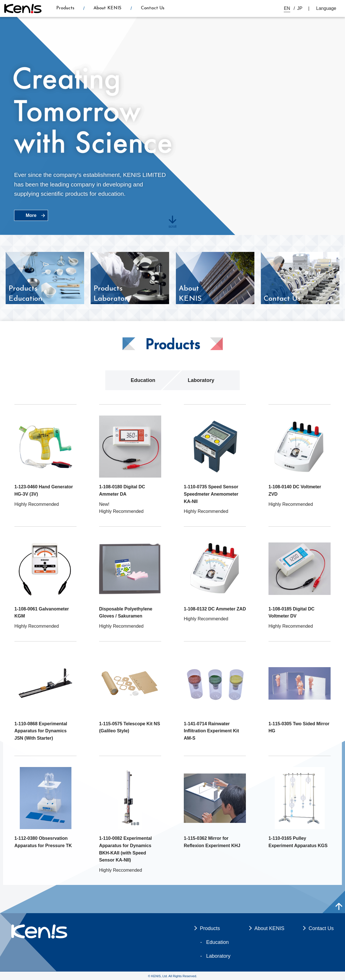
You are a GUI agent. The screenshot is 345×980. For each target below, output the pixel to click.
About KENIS (107, 8)
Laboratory (201, 380)
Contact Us (153, 8)
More (31, 215)
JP (300, 8)
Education (143, 380)
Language (326, 8)
